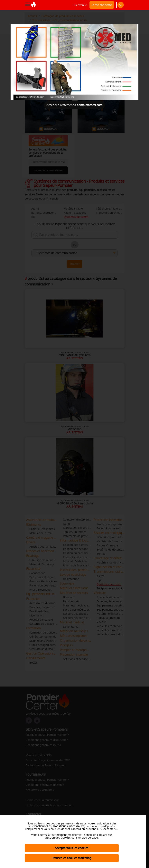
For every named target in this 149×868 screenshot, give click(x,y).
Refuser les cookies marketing (72, 858)
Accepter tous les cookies (72, 848)
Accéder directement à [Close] (74, 105)
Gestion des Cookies (58, 838)
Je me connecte (102, 5)
